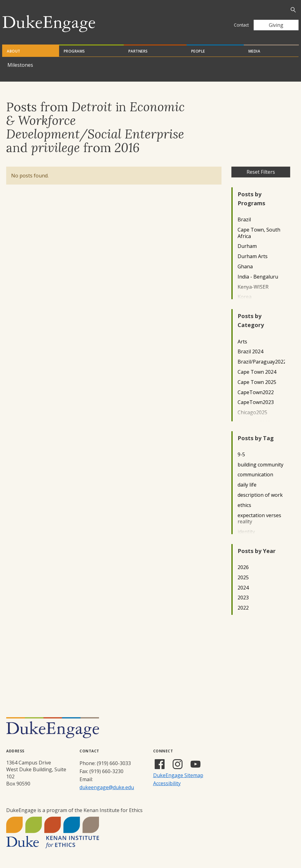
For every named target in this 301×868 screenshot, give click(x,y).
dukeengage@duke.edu (107, 787)
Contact (241, 25)
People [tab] (198, 51)
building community (260, 465)
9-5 (241, 455)
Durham (247, 246)
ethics (244, 505)
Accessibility (167, 783)
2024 (243, 588)
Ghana (245, 267)
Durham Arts (253, 256)
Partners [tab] (138, 51)
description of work (260, 495)
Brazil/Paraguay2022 (261, 362)
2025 (243, 578)
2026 (243, 567)
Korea (245, 297)
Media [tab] (254, 51)
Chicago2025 (252, 413)
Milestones (20, 65)
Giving (276, 25)
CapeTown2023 (256, 402)
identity (246, 532)
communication (255, 475)
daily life (247, 485)
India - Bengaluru (258, 277)
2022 (243, 608)
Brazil (244, 220)
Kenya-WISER (253, 287)
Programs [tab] (74, 51)
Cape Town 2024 (257, 372)
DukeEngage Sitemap (178, 775)
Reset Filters (261, 172)
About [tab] (14, 51)
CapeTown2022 (256, 392)
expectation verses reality (259, 519)
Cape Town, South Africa (259, 233)
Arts (242, 342)
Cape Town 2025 (257, 382)
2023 (243, 598)
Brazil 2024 (250, 352)
